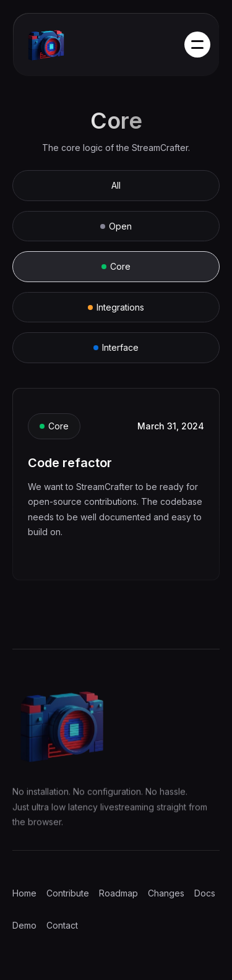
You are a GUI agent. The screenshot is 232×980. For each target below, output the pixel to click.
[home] (60, 45)
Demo (24, 925)
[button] (197, 45)
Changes (166, 893)
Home (24, 893)
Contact (62, 925)
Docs (205, 893)
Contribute (68, 893)
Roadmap (118, 893)
